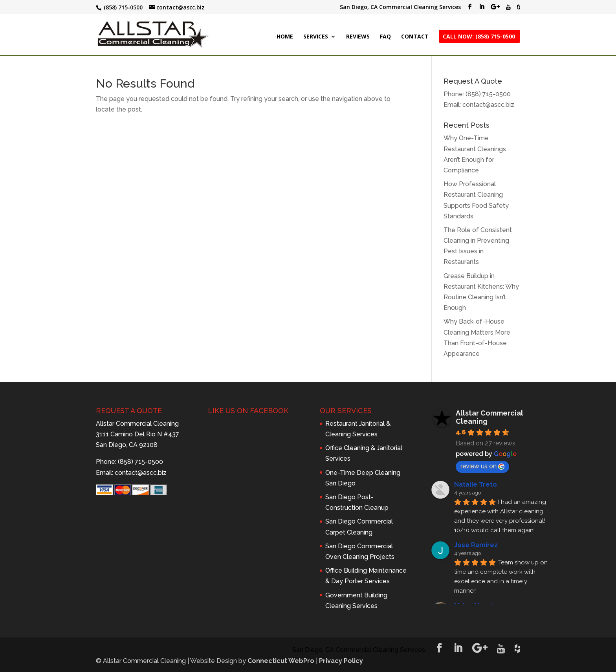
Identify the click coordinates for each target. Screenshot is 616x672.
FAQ (385, 37)
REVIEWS (358, 37)
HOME (285, 37)
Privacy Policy (341, 661)
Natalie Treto (476, 484)
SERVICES (316, 37)
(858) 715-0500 (488, 94)
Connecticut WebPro (281, 661)
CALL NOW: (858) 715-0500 (479, 37)
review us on (482, 466)
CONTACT (415, 37)
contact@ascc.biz (488, 105)
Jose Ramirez (476, 545)
